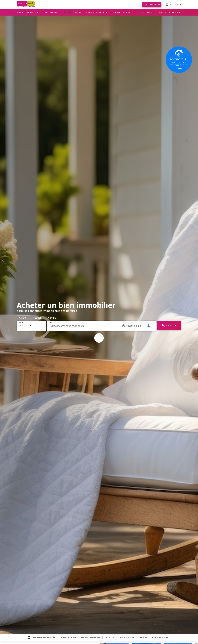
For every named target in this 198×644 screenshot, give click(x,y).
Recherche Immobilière (45, 637)
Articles (109, 637)
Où (51, 323)
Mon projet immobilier (170, 12)
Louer (38, 318)
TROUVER (169, 325)
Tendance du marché (123, 12)
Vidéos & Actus (126, 637)
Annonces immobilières (28, 12)
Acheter (23, 318)
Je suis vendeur (151, 4)
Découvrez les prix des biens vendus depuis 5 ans (179, 60)
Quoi (21, 323)
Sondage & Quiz (160, 637)
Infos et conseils (146, 12)
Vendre (52, 318)
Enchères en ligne (73, 12)
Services (143, 637)
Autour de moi (69, 637)
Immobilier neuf (52, 12)
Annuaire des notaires (97, 12)
